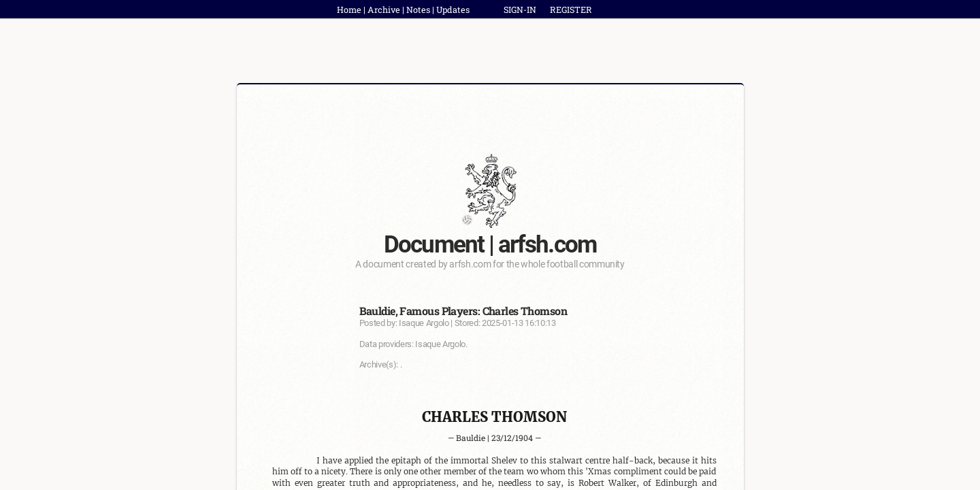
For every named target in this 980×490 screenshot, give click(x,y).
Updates (453, 10)
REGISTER (571, 10)
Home (349, 10)
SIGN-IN (520, 10)
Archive (384, 10)
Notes (418, 10)
